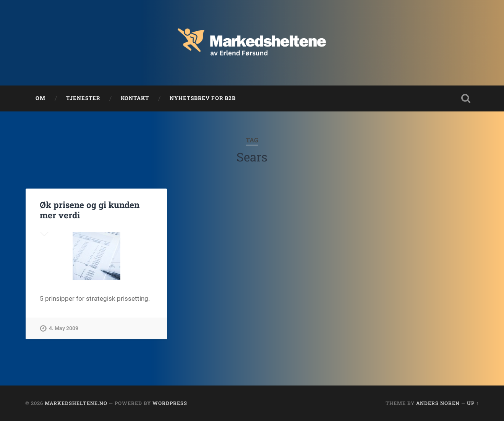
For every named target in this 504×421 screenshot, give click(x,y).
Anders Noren (438, 403)
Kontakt (135, 98)
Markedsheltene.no (76, 403)
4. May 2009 (64, 328)
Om (41, 98)
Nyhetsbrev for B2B (203, 98)
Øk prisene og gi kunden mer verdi (90, 210)
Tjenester (83, 98)
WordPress (170, 403)
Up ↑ (473, 403)
